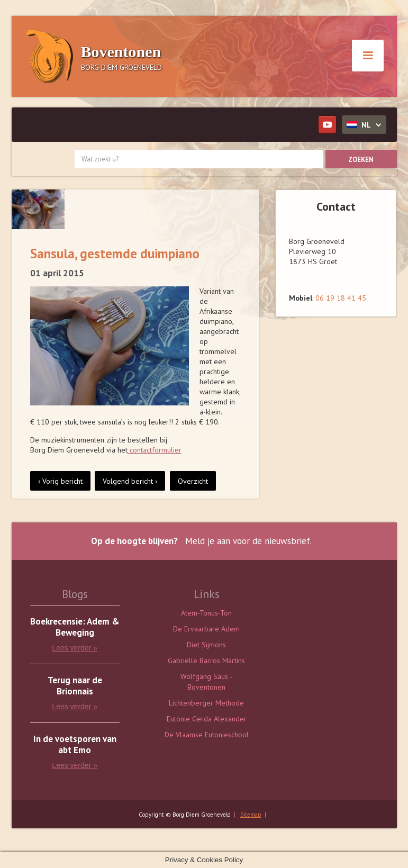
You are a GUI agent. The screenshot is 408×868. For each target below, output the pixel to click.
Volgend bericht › (130, 481)
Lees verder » (75, 648)
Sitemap (251, 815)
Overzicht (193, 481)
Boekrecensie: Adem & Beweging (75, 627)
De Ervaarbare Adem (206, 629)
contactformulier (155, 450)
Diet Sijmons (206, 645)
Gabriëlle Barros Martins (206, 661)
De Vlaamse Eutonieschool (207, 735)
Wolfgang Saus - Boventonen (206, 682)
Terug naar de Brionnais (75, 686)
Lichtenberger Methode (206, 703)
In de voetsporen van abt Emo (75, 745)
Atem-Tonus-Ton (206, 613)
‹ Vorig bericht (60, 481)
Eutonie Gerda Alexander (207, 719)
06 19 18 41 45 (341, 298)
